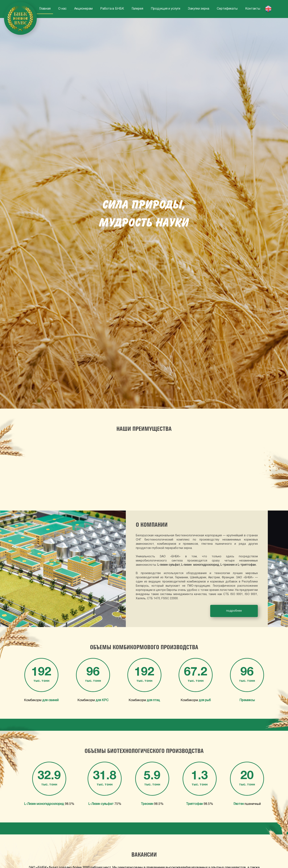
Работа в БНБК (112, 9)
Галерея (137, 9)
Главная (45, 9)
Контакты (253, 9)
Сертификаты (227, 9)
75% (105, 804)
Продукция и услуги (165, 9)
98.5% (49, 804)
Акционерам (83, 9)
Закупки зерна (198, 9)
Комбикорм (41, 700)
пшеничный (247, 804)
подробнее (234, 611)
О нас (62, 9)
